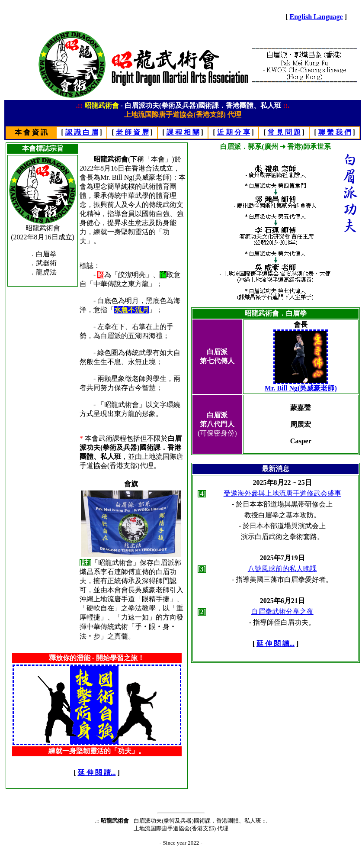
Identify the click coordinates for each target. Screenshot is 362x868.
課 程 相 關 (183, 132)
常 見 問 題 (284, 132)
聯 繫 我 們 (335, 132)
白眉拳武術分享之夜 (282, 611)
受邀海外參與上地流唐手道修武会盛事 (282, 493)
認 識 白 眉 (82, 132)
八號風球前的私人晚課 (282, 569)
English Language (316, 17)
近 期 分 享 (234, 132)
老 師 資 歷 (132, 132)
